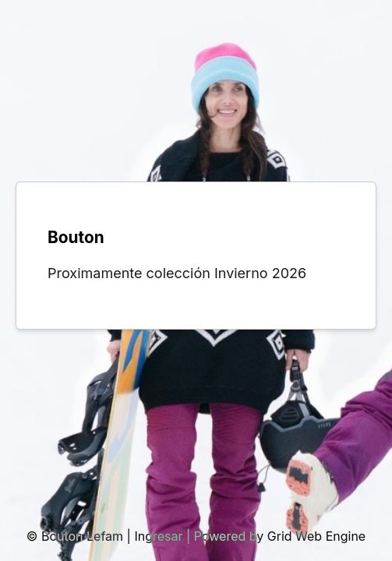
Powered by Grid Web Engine (280, 536)
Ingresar (158, 536)
